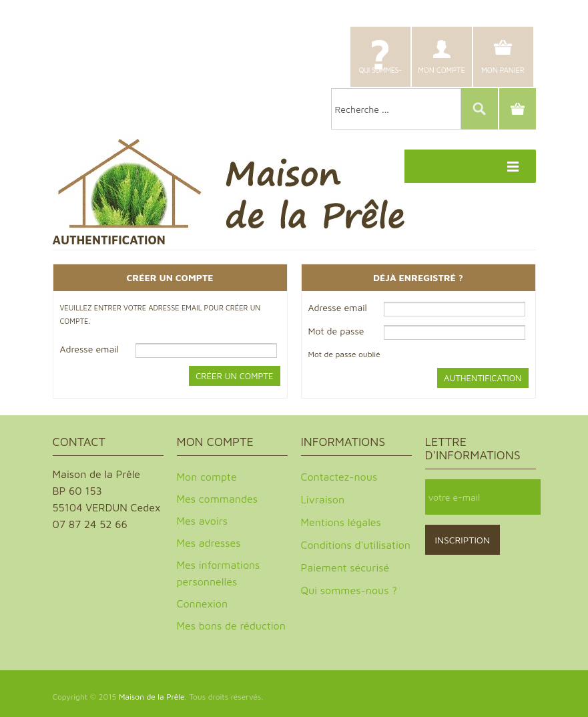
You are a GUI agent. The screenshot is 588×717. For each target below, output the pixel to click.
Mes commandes (218, 499)
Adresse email (89, 349)
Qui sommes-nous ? (380, 76)
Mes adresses (209, 543)
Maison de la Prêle (152, 697)
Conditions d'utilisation (356, 545)
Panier (518, 109)
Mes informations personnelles (219, 573)
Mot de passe (336, 331)
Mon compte (442, 70)
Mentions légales (341, 522)
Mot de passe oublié (344, 354)
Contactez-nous (339, 477)
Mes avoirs (203, 521)
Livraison (323, 499)
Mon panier (503, 70)
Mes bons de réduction (231, 626)
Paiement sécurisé (345, 567)
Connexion (203, 604)
